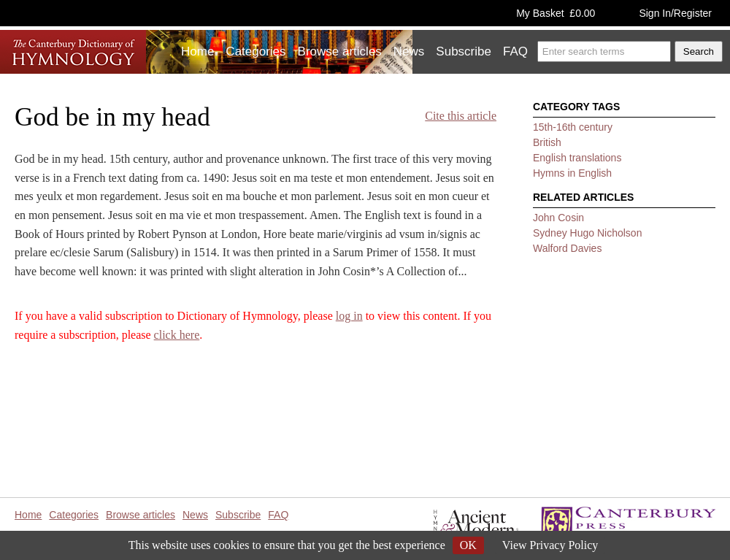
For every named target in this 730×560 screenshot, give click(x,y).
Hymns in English (572, 173)
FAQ (515, 51)
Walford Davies (567, 248)
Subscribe (464, 51)
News (409, 51)
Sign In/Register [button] (675, 13)
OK (468, 545)
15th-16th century (573, 127)
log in (349, 316)
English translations (577, 158)
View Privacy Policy (550, 545)
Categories (255, 51)
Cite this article (461, 116)
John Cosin (558, 218)
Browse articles (340, 51)
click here (177, 335)
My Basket (556, 13)
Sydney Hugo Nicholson (587, 233)
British (547, 142)
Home (197, 51)
